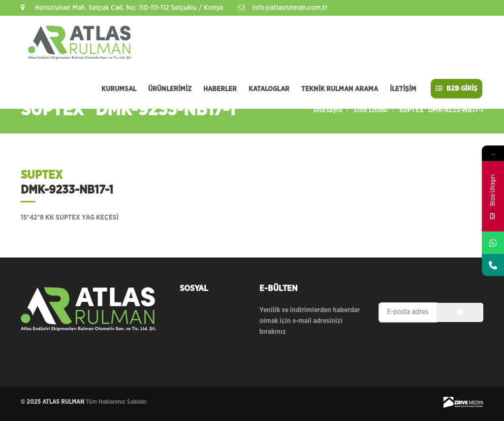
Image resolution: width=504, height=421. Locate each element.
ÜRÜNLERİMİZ (170, 89)
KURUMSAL (119, 89)
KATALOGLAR (269, 89)
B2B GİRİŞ (457, 88)
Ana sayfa (328, 110)
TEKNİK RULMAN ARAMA (340, 89)
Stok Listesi (371, 110)
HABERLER (220, 89)
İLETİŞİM (403, 89)
